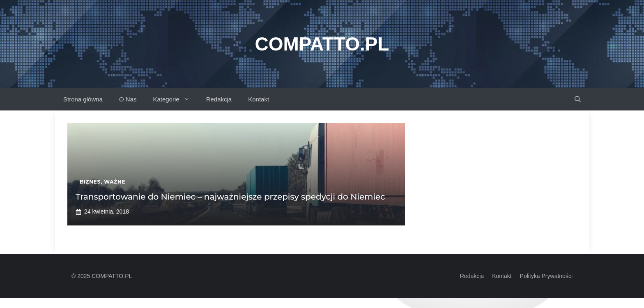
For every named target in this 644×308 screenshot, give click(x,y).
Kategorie (175, 99)
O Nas (128, 99)
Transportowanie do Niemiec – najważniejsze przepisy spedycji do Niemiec (230, 197)
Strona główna (83, 99)
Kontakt (259, 99)
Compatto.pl (322, 44)
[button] (578, 99)
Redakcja (219, 99)
